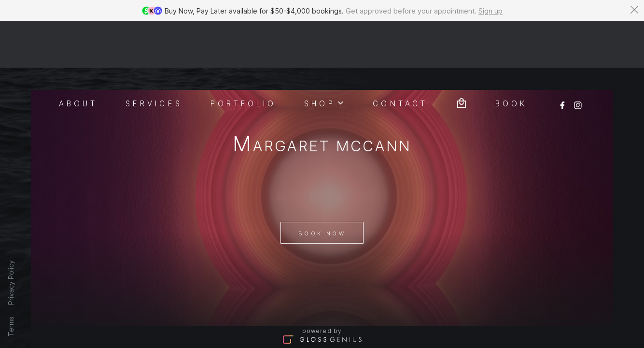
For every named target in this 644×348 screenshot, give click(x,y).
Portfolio (244, 57)
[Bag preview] (462, 56)
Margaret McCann (322, 99)
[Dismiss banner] (634, 10)
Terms (11, 326)
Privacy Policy (11, 283)
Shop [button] (324, 57)
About (78, 57)
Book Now (322, 210)
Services (154, 57)
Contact (400, 57)
